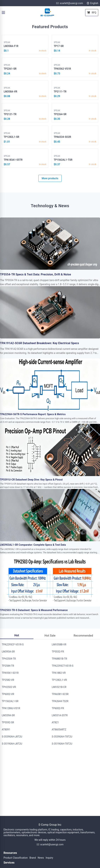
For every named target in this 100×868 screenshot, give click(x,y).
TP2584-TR (8, 666)
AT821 (55, 722)
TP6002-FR (58, 708)
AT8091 (6, 730)
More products (50, 178)
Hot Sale (50, 636)
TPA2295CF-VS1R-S (13, 644)
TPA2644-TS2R (60, 701)
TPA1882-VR (59, 673)
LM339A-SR (8, 715)
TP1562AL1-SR (10, 701)
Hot (17, 635)
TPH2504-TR (9, 659)
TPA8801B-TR (59, 659)
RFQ (92, 13)
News (41, 858)
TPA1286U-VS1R (11, 708)
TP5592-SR (8, 722)
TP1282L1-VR (59, 680)
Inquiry (49, 858)
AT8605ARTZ (59, 730)
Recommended (83, 636)
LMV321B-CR (59, 687)
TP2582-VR (8, 680)
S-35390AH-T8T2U (62, 737)
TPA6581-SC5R (60, 694)
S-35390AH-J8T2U (12, 737)
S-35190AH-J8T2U (12, 744)
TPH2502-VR (9, 687)
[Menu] (3, 12)
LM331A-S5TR (60, 715)
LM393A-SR (8, 652)
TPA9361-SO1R (10, 673)
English (92, 3)
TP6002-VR (8, 694)
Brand (33, 858)
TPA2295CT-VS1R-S (63, 666)
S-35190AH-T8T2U (62, 744)
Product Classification (16, 858)
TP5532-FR (58, 652)
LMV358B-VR (59, 644)
